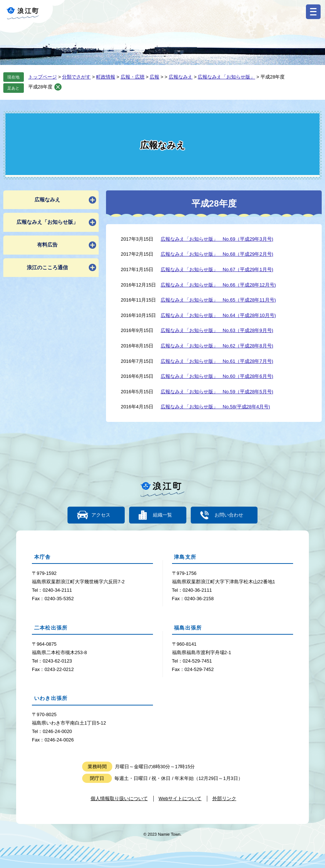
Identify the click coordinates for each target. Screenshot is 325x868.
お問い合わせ (229, 515)
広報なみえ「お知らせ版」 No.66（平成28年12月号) (218, 285)
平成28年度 (40, 87)
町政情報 (106, 77)
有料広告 (47, 245)
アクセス (101, 515)
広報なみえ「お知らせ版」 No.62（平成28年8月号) (217, 346)
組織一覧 (162, 515)
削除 (58, 87)
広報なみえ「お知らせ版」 (226, 77)
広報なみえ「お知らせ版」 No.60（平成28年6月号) (217, 376)
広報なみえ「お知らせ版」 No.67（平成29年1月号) (217, 269)
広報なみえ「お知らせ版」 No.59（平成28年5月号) (217, 392)
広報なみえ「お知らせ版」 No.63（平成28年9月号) (217, 330)
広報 (154, 77)
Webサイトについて (180, 798)
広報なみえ (181, 77)
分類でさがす (76, 77)
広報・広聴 (133, 77)
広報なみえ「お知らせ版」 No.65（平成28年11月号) (218, 300)
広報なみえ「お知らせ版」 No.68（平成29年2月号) (217, 254)
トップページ (43, 77)
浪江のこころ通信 (47, 267)
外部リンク (224, 798)
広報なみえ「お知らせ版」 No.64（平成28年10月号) (218, 315)
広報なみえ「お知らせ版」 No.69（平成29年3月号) (217, 239)
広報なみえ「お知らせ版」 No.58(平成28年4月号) (215, 407)
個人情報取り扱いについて (119, 798)
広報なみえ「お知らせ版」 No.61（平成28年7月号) (217, 361)
